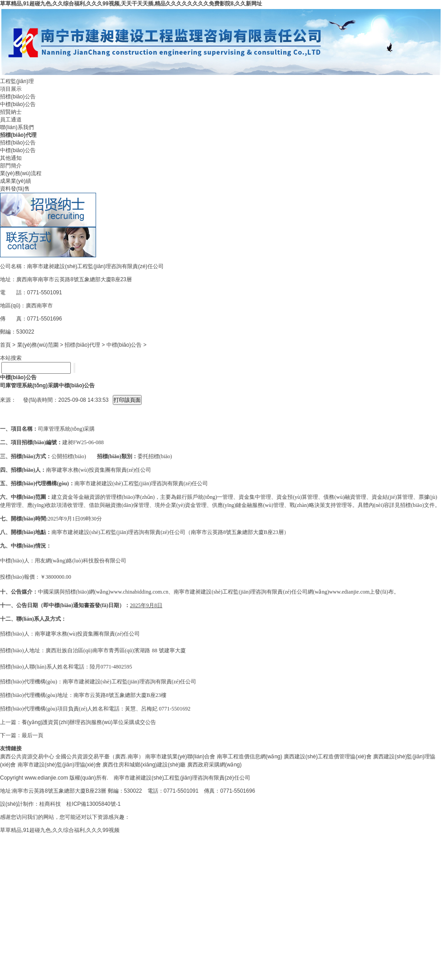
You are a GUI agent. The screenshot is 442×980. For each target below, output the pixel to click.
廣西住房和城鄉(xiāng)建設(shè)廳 (144, 765)
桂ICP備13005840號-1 (93, 804)
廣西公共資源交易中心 (27, 757)
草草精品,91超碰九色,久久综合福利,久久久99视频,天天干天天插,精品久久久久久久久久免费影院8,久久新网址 (131, 4)
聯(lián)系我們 (17, 127)
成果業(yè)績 (16, 181)
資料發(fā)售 (15, 189)
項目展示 (11, 89)
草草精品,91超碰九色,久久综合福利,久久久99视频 (60, 830)
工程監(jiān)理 (17, 81)
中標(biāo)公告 (18, 104)
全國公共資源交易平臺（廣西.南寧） (99, 757)
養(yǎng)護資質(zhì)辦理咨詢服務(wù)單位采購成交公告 (89, 722)
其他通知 (11, 158)
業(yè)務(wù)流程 (21, 173)
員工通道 (11, 120)
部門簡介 (11, 166)
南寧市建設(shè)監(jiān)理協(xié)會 (59, 765)
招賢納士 (11, 112)
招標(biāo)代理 (82, 345)
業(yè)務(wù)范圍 (38, 345)
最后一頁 (32, 735)
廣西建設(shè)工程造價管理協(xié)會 (328, 757)
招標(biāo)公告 (18, 97)
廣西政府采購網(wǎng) (214, 765)
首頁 (5, 345)
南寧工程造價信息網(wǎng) (250, 757)
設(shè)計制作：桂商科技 (30, 804)
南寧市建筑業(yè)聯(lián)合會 (180, 757)
